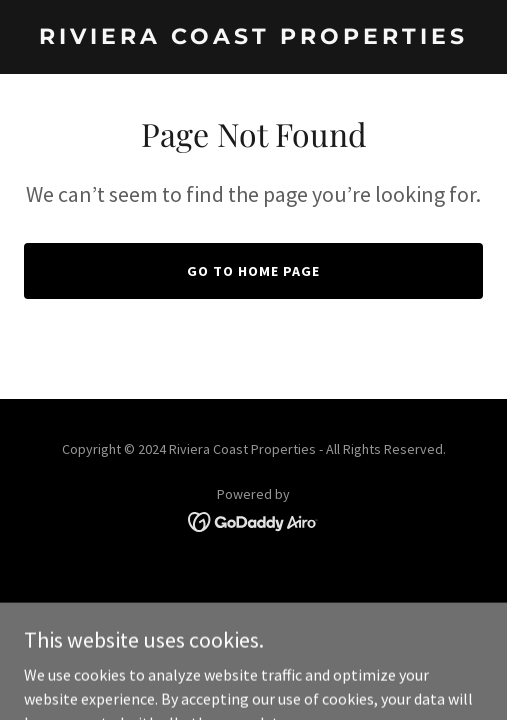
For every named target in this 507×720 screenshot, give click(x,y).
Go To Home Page (253, 271)
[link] (253, 38)
